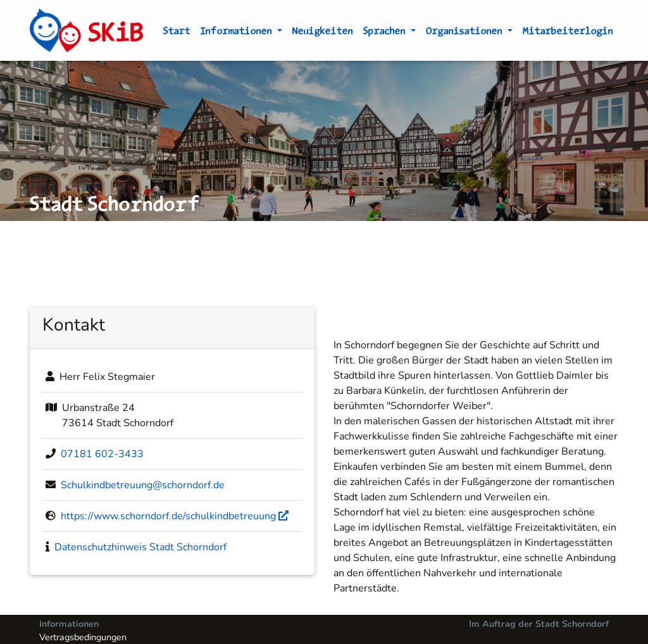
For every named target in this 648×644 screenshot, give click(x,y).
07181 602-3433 (102, 454)
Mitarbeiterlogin (568, 33)
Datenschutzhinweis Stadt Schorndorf (140, 547)
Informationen (238, 33)
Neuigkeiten (323, 33)
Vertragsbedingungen (83, 637)
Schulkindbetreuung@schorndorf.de (143, 485)
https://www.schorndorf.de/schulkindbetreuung (175, 516)
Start (177, 33)
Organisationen (465, 33)
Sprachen (386, 33)
